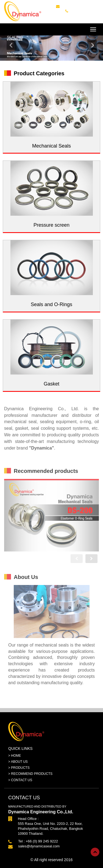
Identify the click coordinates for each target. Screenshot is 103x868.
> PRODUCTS (19, 768)
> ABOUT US (18, 762)
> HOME (15, 756)
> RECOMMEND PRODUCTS (30, 774)
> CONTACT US (20, 780)
